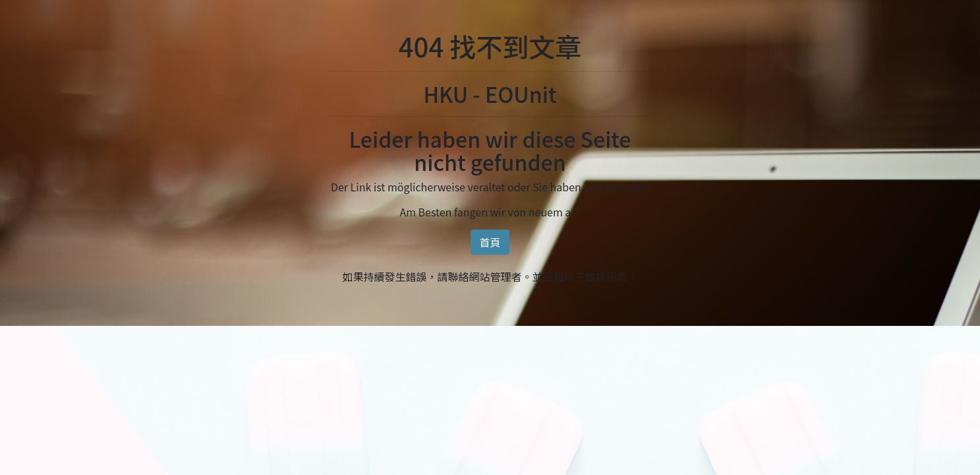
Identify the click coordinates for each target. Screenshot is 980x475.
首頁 (490, 242)
